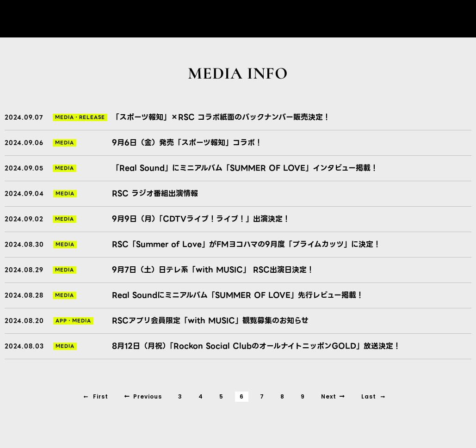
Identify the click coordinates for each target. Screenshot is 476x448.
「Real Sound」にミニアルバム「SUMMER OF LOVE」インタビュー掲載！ (245, 168)
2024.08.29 (24, 270)
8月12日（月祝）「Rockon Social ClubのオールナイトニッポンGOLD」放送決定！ (256, 346)
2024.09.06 (24, 143)
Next (333, 396)
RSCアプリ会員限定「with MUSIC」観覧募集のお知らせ (210, 321)
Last (373, 396)
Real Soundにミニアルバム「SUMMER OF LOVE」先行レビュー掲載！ (238, 295)
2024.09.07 (24, 117)
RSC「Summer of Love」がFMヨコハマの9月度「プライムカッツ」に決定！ (246, 244)
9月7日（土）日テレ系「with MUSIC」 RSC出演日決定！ (213, 270)
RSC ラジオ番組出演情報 (155, 193)
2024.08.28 (24, 295)
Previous (143, 396)
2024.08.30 (24, 244)
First (96, 396)
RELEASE (92, 117)
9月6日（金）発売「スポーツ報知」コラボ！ (187, 143)
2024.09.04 (24, 193)
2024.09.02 (24, 219)
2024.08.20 (24, 321)
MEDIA (65, 117)
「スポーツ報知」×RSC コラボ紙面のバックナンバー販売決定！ (221, 117)
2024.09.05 (24, 168)
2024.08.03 (24, 346)
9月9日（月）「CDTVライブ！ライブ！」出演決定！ (201, 219)
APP (61, 321)
